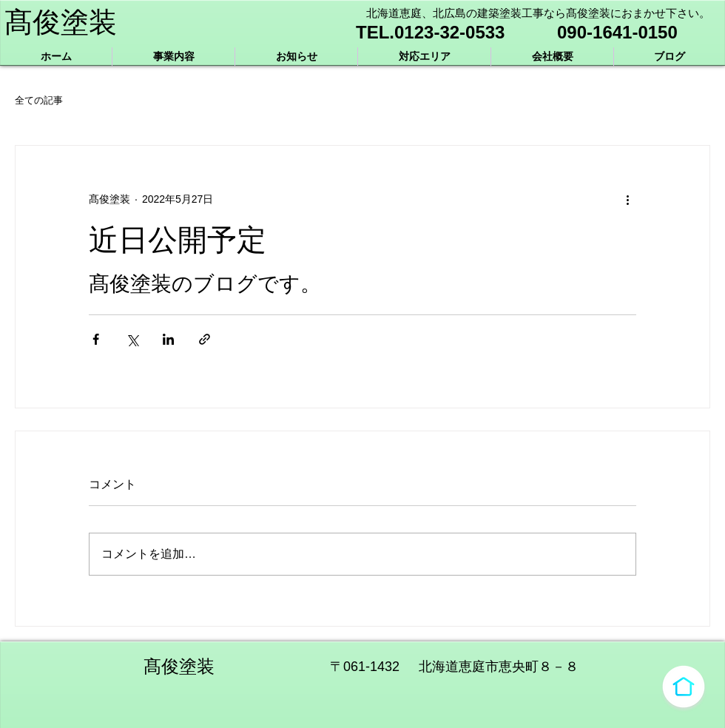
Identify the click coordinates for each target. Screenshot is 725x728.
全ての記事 (39, 100)
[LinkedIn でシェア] (168, 339)
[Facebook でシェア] (96, 339)
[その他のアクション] (627, 199)
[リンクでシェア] (205, 339)
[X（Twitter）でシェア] (132, 339)
